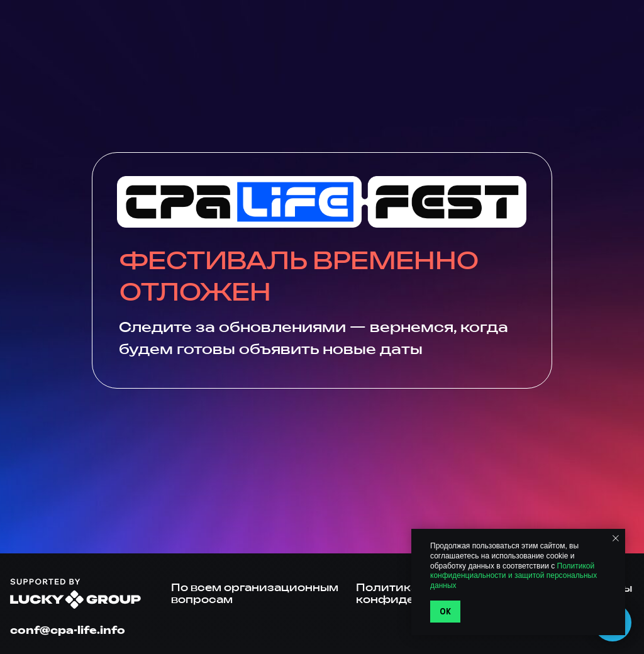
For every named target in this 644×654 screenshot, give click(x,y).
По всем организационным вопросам (255, 593)
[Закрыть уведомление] (616, 538)
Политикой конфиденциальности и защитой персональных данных (514, 576)
